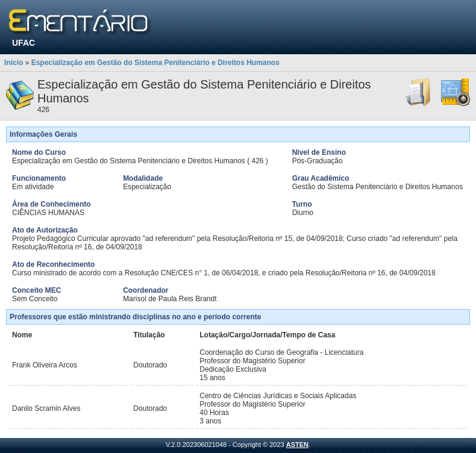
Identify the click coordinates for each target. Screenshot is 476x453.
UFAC (23, 43)
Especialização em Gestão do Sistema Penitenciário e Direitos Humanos (155, 63)
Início (14, 63)
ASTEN (297, 445)
